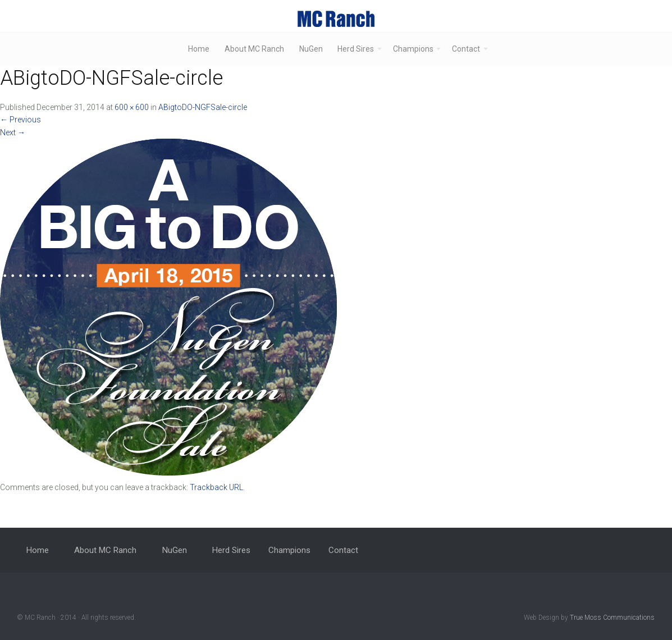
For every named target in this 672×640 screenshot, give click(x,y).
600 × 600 (132, 107)
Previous (20, 120)
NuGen (311, 49)
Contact (466, 49)
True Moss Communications (612, 618)
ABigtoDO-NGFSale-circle (203, 107)
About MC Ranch (254, 49)
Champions (413, 49)
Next (13, 132)
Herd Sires (356, 49)
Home (199, 49)
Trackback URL (216, 487)
